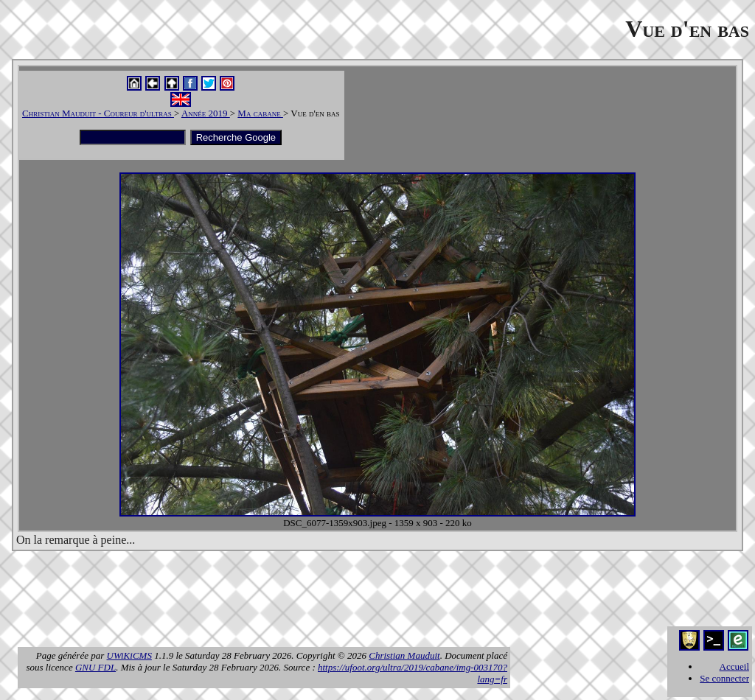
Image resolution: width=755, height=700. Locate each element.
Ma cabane (260, 113)
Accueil (734, 666)
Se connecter (724, 678)
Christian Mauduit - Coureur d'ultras (98, 113)
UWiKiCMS (129, 655)
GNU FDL (95, 667)
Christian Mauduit (404, 655)
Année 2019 (206, 113)
